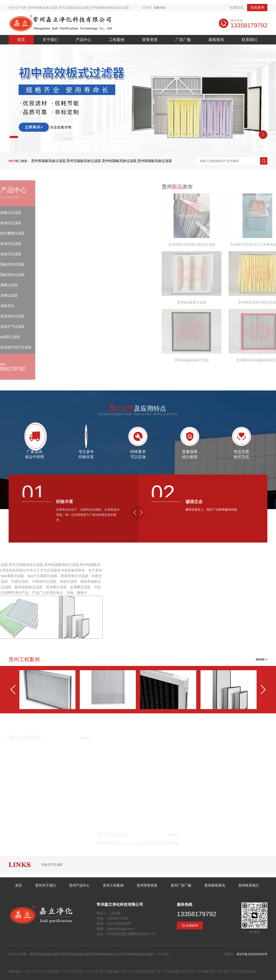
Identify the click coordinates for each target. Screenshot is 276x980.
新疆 (240, 971)
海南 (171, 971)
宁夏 (233, 971)
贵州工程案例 (113, 886)
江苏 (96, 971)
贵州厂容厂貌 (181, 886)
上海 (89, 971)
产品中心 (83, 40)
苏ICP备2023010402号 (252, 954)
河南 (137, 971)
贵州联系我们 (249, 886)
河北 (41, 971)
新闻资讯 (216, 40)
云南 (199, 971)
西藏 (205, 971)
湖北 (144, 971)
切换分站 (160, 8)
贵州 (192, 971)
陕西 (212, 971)
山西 (48, 971)
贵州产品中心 (79, 886)
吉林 (72, 971)
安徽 (109, 971)
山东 (130, 971)
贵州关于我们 (45, 886)
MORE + (262, 659)
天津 (34, 971)
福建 (116, 971)
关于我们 (50, 40)
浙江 (102, 971)
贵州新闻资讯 (215, 886)
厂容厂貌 (183, 40)
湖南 (151, 971)
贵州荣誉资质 (147, 886)
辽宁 (65, 971)
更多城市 (250, 971)
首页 (21, 40)
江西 (123, 971)
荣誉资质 (150, 40)
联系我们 (249, 40)
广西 (164, 971)
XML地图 (163, 954)
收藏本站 (237, 7)
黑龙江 (80, 971)
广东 (157, 971)
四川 (185, 971)
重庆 (178, 971)
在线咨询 (257, 7)
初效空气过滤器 (52, 865)
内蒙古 (56, 971)
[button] (14, 137)
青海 (226, 971)
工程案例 (117, 40)
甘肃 (219, 971)
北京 (28, 971)
